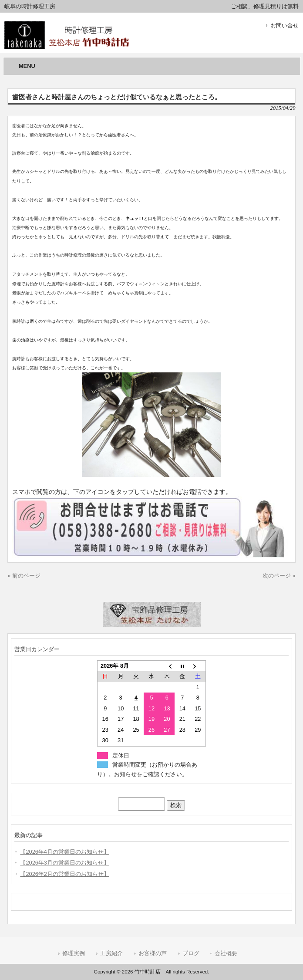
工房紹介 (111, 953)
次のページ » (279, 576)
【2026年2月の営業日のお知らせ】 (65, 874)
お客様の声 (153, 953)
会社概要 (226, 953)
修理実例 (74, 953)
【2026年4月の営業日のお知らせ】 (65, 852)
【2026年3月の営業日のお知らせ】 (65, 863)
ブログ (191, 953)
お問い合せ (284, 25)
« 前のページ (24, 576)
